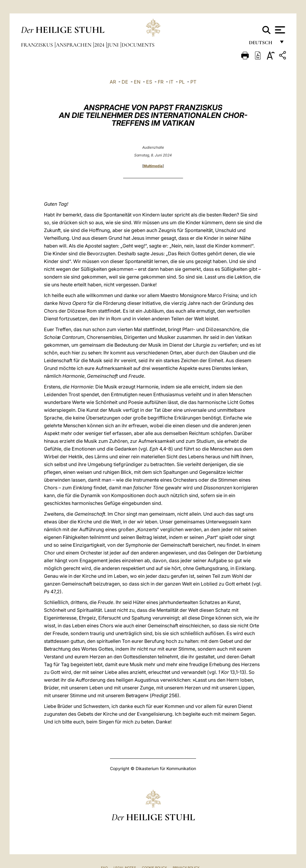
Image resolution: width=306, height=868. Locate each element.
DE (125, 82)
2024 (100, 45)
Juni (114, 45)
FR (161, 82)
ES (149, 82)
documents (138, 45)
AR (113, 82)
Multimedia (153, 166)
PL (182, 82)
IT (171, 82)
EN (137, 82)
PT (193, 82)
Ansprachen (74, 45)
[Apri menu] (279, 30)
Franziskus (38, 45)
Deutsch (262, 44)
